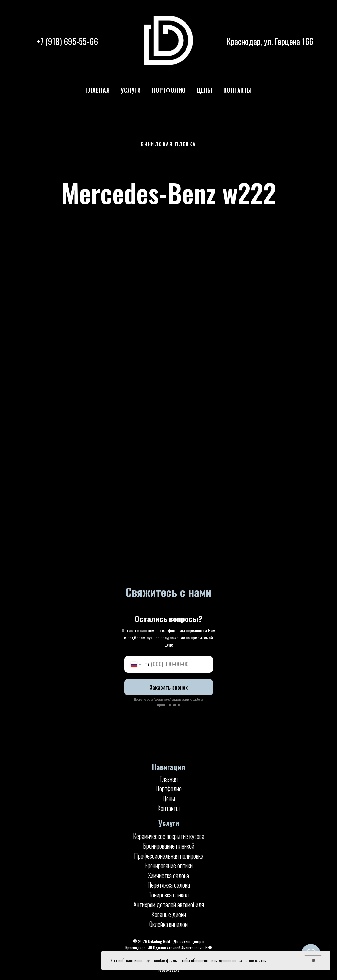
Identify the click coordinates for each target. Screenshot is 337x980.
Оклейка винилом (168, 924)
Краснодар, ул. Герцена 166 (270, 41)
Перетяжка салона (169, 885)
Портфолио (169, 90)
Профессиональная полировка (169, 856)
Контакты (238, 90)
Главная (98, 90)
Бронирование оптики (168, 865)
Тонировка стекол (169, 895)
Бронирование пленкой (169, 846)
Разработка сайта (168, 971)
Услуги (131, 90)
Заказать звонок (169, 687)
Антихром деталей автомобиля (169, 904)
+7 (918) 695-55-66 (67, 41)
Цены (205, 90)
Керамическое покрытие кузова (169, 836)
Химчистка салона (168, 875)
